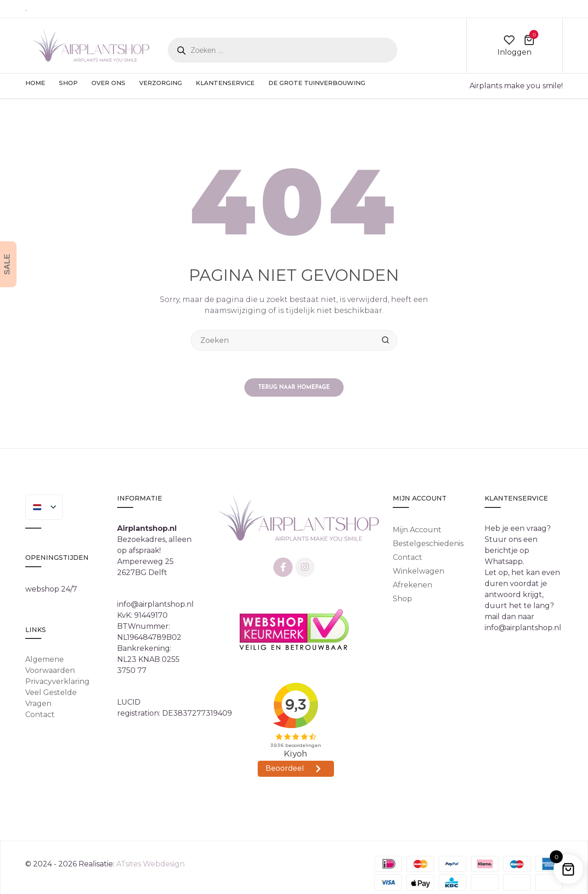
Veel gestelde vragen (51, 698)
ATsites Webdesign (150, 864)
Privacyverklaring (57, 682)
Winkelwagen (418, 571)
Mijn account (417, 530)
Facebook (283, 567)
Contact (40, 715)
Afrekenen (413, 585)
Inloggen (514, 52)
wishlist (509, 40)
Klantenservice (225, 83)
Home (35, 83)
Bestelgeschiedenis (428, 544)
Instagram (305, 567)
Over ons (108, 83)
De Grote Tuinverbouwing (317, 83)
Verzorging (161, 83)
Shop (68, 83)
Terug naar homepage (294, 387)
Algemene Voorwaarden (50, 665)
